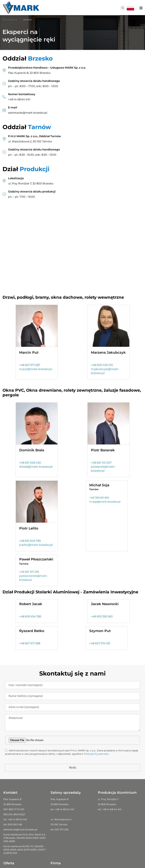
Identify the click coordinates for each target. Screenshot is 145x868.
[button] (123, 8)
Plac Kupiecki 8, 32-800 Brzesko (29, 73)
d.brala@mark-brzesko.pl (36, 467)
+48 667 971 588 (30, 643)
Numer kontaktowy (22, 94)
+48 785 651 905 (99, 498)
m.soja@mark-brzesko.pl (105, 502)
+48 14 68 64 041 (19, 99)
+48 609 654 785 (30, 616)
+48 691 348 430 (30, 463)
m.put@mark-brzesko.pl (36, 369)
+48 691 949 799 (30, 541)
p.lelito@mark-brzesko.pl (36, 545)
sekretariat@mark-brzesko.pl (28, 113)
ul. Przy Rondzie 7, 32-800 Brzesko (31, 183)
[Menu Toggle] (141, 8)
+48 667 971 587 (30, 365)
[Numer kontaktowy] (4, 97)
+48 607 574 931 (100, 643)
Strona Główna (10, 20)
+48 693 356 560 (102, 616)
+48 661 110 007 (101, 463)
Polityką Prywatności (96, 754)
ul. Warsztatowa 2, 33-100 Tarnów (30, 141)
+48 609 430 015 (102, 365)
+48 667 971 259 (29, 572)
